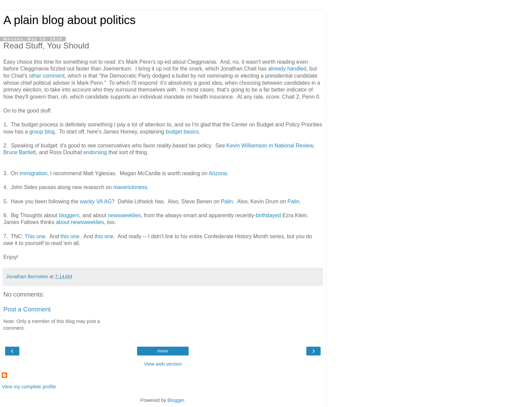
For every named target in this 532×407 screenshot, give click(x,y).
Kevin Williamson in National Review (270, 146)
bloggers (69, 215)
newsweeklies (125, 215)
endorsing (95, 152)
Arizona (218, 173)
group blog (42, 132)
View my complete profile (29, 387)
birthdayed (268, 215)
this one (70, 236)
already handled (287, 69)
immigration (34, 173)
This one (35, 236)
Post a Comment (27, 309)
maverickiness (130, 187)
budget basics (182, 132)
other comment (47, 76)
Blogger (176, 400)
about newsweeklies (80, 222)
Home (163, 351)
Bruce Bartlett (20, 152)
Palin (227, 201)
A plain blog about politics (70, 20)
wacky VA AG (96, 201)
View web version (163, 364)
